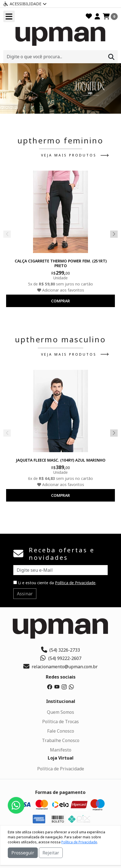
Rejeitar (51, 853)
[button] (54, 107)
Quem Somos (60, 712)
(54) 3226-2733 (60, 650)
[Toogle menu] (9, 16)
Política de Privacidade (75, 583)
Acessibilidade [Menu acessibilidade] (25, 4)
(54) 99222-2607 (61, 658)
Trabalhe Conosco (61, 740)
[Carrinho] (110, 17)
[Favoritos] (89, 17)
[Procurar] (111, 57)
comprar (60, 301)
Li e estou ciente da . (55, 583)
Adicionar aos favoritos (61, 290)
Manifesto (61, 750)
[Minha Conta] (97, 17)
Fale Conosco (61, 731)
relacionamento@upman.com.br (60, 667)
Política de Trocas (60, 722)
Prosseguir (23, 853)
